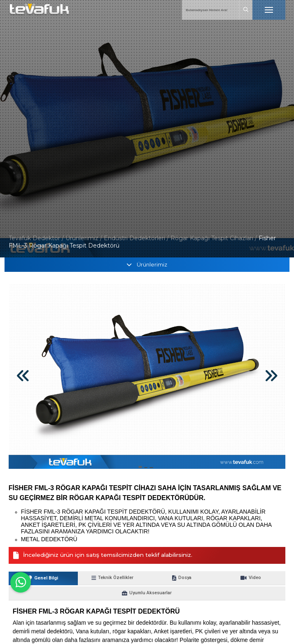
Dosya (147, 578)
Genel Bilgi (36, 578)
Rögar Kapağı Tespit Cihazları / (215, 238)
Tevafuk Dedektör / (36, 238)
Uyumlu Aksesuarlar (258, 578)
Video (203, 578)
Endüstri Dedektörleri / (137, 238)
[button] (140, 467)
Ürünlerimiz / (85, 238)
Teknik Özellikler (91, 578)
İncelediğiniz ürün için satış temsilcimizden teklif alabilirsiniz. (110, 556)
